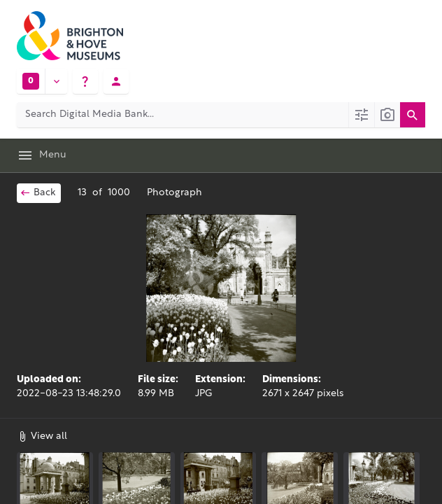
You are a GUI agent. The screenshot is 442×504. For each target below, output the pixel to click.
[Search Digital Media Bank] (183, 115)
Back (37, 192)
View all (42, 436)
